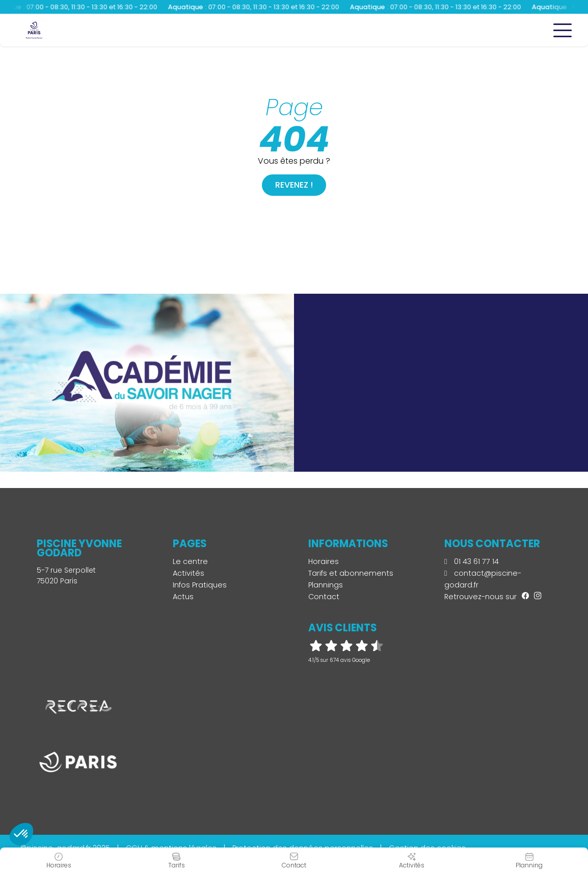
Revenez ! (294, 185)
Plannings (326, 585)
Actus (183, 597)
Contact (324, 597)
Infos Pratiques (200, 585)
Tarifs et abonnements (351, 573)
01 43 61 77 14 (472, 561)
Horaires (324, 561)
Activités (189, 573)
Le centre (190, 561)
